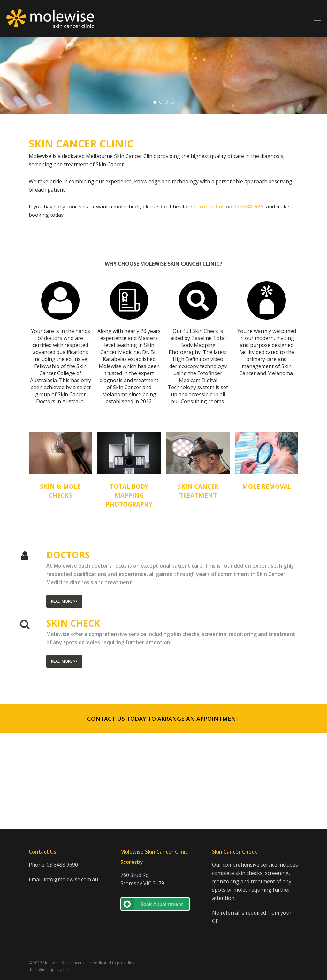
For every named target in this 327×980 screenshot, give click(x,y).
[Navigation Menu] (317, 19)
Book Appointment (162, 904)
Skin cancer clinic (77, 963)
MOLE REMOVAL (267, 583)
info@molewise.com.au (71, 879)
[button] (163, 815)
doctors (53, 434)
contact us (212, 303)
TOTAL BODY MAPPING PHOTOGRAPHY (129, 592)
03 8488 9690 (62, 865)
